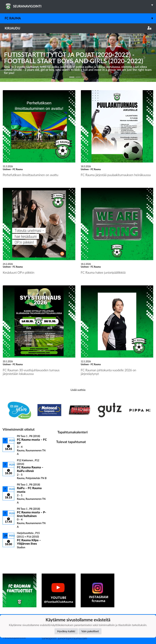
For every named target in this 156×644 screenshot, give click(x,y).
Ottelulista (11, 555)
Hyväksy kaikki (66, 631)
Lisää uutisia (78, 390)
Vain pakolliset (90, 631)
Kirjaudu (78, 28)
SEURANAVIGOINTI (80, 5)
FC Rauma (80, 18)
